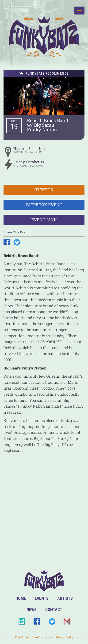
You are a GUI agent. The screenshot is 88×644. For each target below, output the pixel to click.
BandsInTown (22, 623)
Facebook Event (44, 205)
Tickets (44, 190)
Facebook (37, 623)
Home (21, 598)
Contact (54, 610)
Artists (65, 598)
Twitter (52, 623)
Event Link (44, 220)
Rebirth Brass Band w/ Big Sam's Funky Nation (48, 125)
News (32, 610)
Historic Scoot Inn (29, 148)
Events (42, 598)
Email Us (67, 623)
